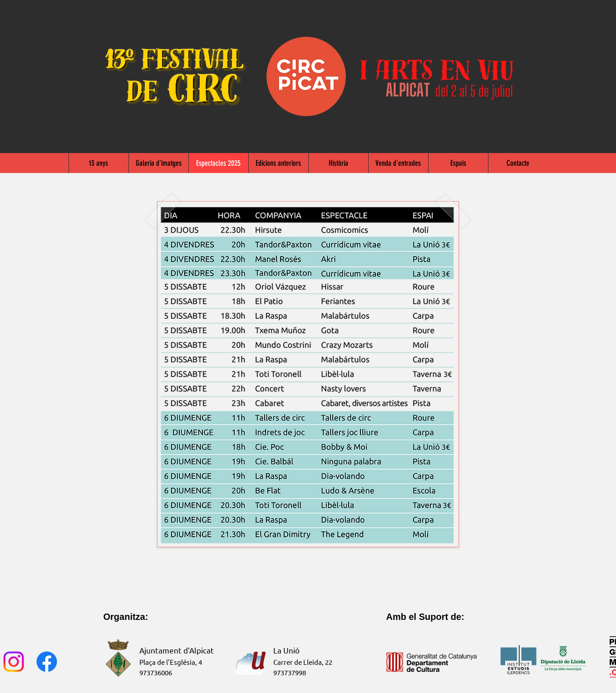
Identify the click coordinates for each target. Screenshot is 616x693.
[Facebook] (47, 662)
